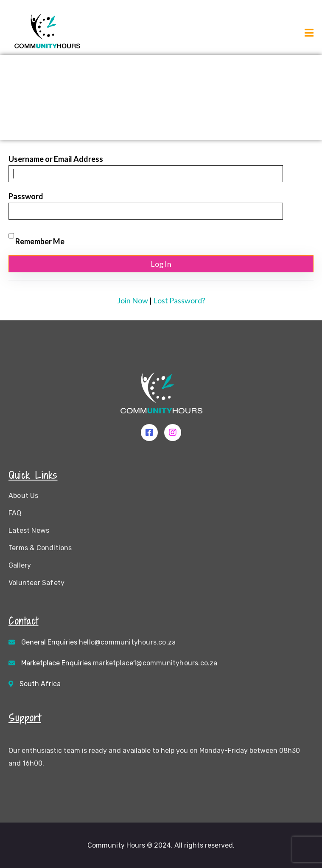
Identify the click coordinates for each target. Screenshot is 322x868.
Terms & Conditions (40, 548)
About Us (24, 496)
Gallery (20, 565)
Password (26, 196)
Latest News (29, 530)
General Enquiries (98, 642)
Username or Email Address (56, 159)
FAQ (15, 513)
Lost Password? (179, 300)
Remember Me (36, 237)
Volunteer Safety (36, 583)
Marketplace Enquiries (119, 663)
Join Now (133, 300)
